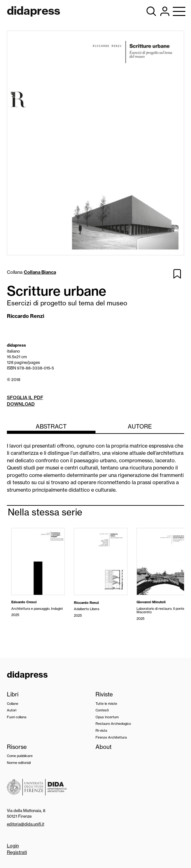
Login (13, 846)
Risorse (17, 747)
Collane (13, 704)
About (103, 747)
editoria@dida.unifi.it (26, 824)
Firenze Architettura (111, 737)
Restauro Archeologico (113, 724)
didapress (27, 675)
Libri (13, 694)
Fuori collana (17, 717)
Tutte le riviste (106, 704)
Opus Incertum (107, 717)
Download (21, 404)
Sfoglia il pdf (25, 398)
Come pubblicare (20, 756)
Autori (12, 710)
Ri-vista (101, 730)
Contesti (102, 710)
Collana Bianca (40, 272)
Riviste (104, 694)
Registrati (17, 852)
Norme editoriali (19, 763)
